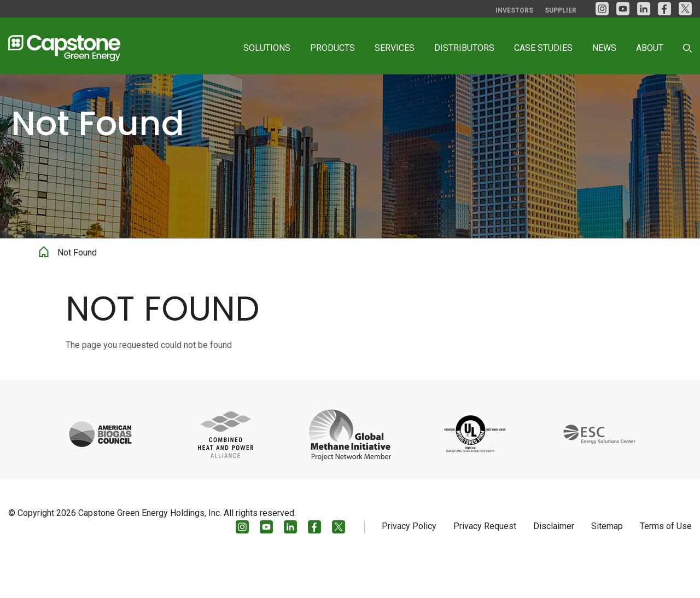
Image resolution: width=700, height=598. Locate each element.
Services (395, 48)
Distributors (464, 48)
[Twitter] (685, 9)
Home (44, 288)
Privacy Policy (409, 563)
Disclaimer (554, 563)
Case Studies (543, 48)
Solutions (267, 48)
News (604, 48)
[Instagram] (602, 9)
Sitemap (607, 563)
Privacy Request (485, 563)
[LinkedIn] (644, 9)
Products (332, 48)
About (650, 48)
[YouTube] (623, 9)
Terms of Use (666, 563)
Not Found (77, 290)
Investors (514, 10)
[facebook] (664, 9)
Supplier (561, 10)
